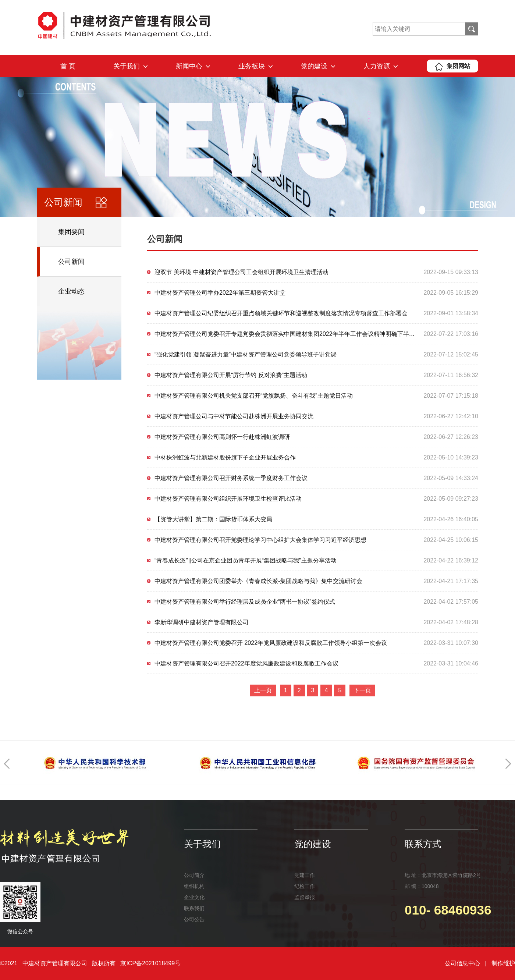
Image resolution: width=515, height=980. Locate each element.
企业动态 (71, 291)
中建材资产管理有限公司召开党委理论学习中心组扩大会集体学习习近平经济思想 (260, 540)
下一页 (362, 690)
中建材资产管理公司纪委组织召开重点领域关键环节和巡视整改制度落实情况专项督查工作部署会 (281, 313)
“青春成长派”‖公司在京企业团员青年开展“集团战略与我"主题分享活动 (246, 560)
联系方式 (423, 844)
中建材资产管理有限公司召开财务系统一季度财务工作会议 (231, 478)
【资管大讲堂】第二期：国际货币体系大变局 (213, 519)
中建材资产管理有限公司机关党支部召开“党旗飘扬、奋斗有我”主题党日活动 (254, 396)
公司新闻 (71, 262)
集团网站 (452, 66)
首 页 (68, 66)
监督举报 (305, 897)
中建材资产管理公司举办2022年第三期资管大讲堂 (220, 293)
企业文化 (194, 897)
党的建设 (318, 66)
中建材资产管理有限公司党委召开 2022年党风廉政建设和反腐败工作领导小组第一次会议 (271, 643)
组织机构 (194, 886)
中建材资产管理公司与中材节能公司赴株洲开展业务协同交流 (234, 416)
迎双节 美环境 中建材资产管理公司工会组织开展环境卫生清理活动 (241, 272)
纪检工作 (305, 886)
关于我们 (131, 66)
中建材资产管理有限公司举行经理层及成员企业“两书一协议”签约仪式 (245, 602)
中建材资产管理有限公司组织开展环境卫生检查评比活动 (228, 499)
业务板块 (256, 66)
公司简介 (194, 875)
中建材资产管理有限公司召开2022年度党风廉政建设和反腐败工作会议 (246, 663)
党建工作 (305, 875)
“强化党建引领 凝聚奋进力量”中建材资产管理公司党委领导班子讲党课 (246, 354)
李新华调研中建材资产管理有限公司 (202, 622)
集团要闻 (71, 232)
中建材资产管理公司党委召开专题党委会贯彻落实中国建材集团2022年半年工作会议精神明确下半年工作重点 (296, 334)
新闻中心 (193, 66)
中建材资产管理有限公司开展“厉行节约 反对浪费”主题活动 (231, 375)
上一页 (263, 690)
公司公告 (194, 919)
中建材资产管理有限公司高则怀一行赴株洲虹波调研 (222, 437)
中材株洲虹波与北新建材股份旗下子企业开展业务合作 (225, 457)
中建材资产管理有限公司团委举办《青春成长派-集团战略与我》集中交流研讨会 (258, 581)
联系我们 (194, 908)
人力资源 (381, 66)
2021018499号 (161, 963)
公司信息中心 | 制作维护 (480, 963)
